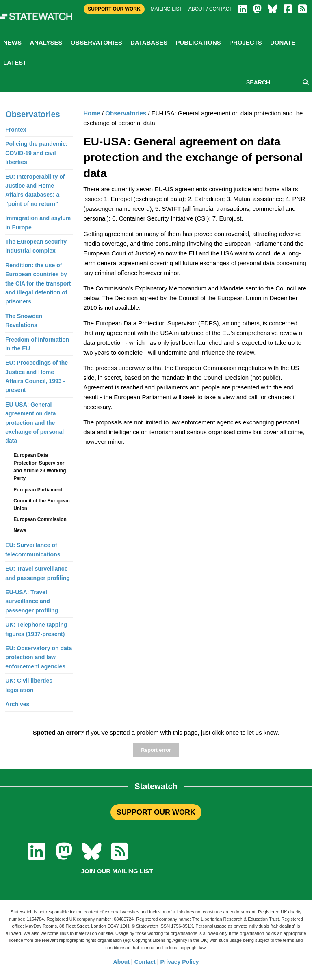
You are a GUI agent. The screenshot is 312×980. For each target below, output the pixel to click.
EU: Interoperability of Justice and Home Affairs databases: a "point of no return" (35, 190)
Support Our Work (114, 9)
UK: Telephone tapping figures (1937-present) (36, 629)
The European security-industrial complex (37, 246)
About (121, 962)
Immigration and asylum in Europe (38, 223)
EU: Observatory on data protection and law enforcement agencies (39, 657)
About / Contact (210, 9)
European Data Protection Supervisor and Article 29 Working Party (40, 467)
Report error (156, 750)
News (12, 42)
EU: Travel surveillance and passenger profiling (38, 573)
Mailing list (167, 9)
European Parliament (38, 490)
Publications (198, 42)
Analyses (46, 42)
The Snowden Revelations (24, 320)
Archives (17, 704)
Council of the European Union (42, 505)
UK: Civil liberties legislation (29, 685)
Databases (149, 42)
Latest (15, 62)
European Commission (40, 519)
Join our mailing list (117, 871)
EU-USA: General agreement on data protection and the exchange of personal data (35, 423)
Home (92, 113)
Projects (246, 42)
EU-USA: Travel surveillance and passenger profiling (32, 601)
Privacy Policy (180, 962)
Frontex (16, 130)
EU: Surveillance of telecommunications (33, 549)
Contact (145, 962)
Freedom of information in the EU (37, 344)
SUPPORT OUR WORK (156, 812)
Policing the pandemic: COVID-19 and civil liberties (36, 153)
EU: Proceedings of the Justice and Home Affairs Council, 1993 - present (37, 376)
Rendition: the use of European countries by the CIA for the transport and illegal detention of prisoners (38, 283)
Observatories (96, 42)
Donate (283, 42)
